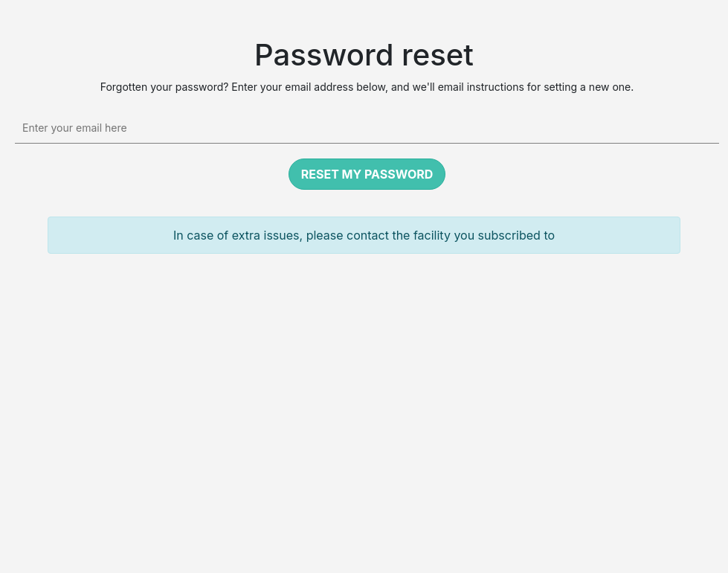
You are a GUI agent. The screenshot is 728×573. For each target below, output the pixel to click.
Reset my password (367, 174)
